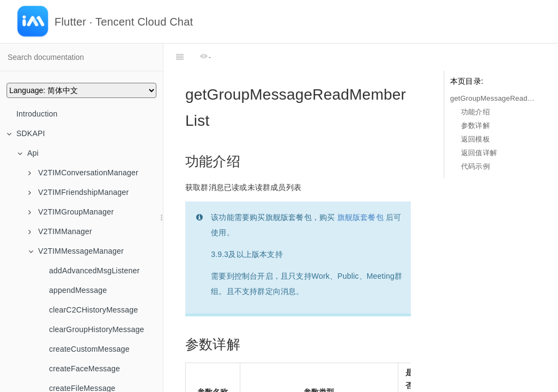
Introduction (37, 114)
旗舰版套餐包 (360, 190)
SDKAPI (26, 133)
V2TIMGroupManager (71, 212)
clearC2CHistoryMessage (93, 310)
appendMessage (78, 290)
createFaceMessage (84, 369)
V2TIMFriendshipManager (78, 192)
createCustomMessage (89, 349)
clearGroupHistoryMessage (96, 329)
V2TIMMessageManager (76, 251)
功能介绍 (475, 112)
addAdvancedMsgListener (94, 271)
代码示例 (475, 166)
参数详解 (475, 125)
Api (28, 153)
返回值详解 (479, 153)
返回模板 (475, 139)
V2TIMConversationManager (83, 173)
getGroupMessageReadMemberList (493, 98)
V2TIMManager (60, 231)
